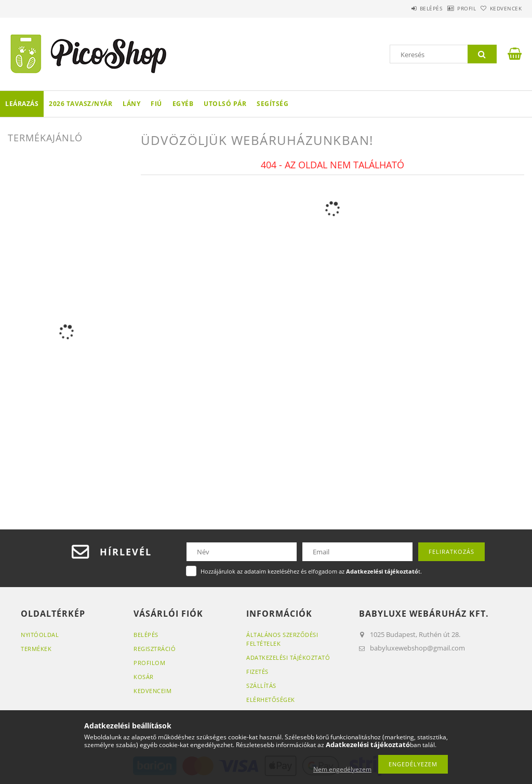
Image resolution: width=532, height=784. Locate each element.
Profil (450, 8)
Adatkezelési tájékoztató (288, 657)
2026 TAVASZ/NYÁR (81, 104)
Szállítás (261, 686)
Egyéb (183, 104)
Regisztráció (155, 649)
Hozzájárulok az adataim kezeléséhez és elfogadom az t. (311, 571)
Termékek (36, 649)
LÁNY (131, 104)
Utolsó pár (225, 104)
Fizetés (257, 672)
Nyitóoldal (40, 635)
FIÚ (156, 104)
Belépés (404, 8)
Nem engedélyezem (342, 769)
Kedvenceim (152, 691)
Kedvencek (500, 8)
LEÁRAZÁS (22, 104)
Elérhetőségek (271, 700)
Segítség (272, 104)
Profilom (149, 663)
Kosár (144, 677)
